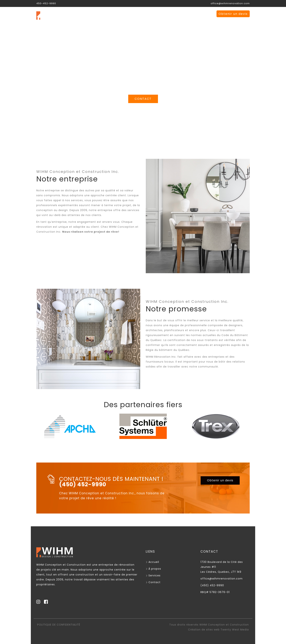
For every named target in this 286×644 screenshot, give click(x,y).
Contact (188, 14)
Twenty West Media (235, 630)
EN (206, 14)
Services (165, 14)
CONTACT (143, 99)
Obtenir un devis (233, 14)
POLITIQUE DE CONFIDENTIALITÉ (59, 625)
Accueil (118, 14)
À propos (141, 14)
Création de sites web (204, 630)
